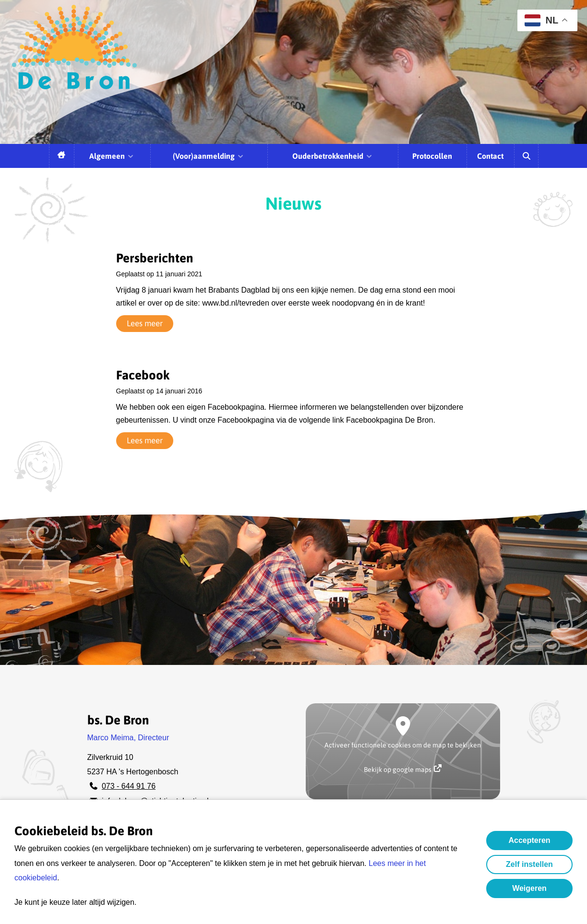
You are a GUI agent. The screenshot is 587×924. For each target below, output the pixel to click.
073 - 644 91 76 (129, 786)
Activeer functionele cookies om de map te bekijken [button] (403, 745)
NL (541, 20)
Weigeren (529, 888)
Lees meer (145, 323)
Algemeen (112, 156)
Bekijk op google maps (403, 769)
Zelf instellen (529, 864)
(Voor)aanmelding (209, 156)
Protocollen (432, 156)
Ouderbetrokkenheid (333, 156)
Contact (490, 156)
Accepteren (529, 840)
